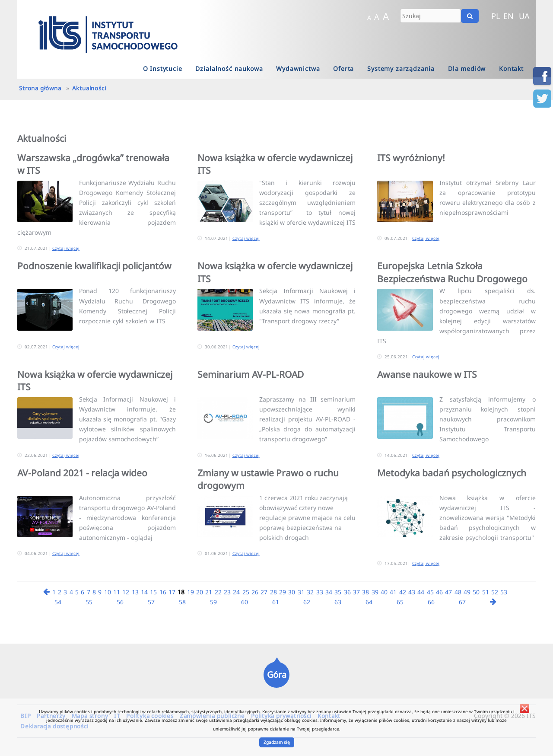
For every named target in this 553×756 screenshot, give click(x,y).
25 (246, 592)
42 (403, 592)
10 (108, 592)
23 (227, 592)
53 (504, 592)
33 (320, 592)
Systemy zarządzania (401, 69)
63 (338, 602)
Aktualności (89, 88)
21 (209, 592)
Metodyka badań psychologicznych (452, 473)
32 (310, 592)
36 (347, 592)
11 (117, 592)
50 (476, 592)
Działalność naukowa (229, 69)
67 (462, 602)
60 (245, 602)
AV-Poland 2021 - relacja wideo (82, 473)
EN (509, 16)
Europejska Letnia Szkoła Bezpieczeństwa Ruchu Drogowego (452, 272)
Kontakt (511, 69)
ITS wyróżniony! (411, 158)
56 (120, 602)
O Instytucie (163, 69)
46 (439, 592)
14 (144, 592)
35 (338, 592)
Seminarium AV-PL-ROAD (251, 374)
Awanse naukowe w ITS (427, 374)
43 (412, 592)
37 (356, 592)
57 (151, 602)
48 (458, 592)
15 (153, 592)
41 (393, 592)
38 (365, 592)
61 (276, 602)
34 (329, 592)
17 (172, 592)
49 (467, 592)
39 (375, 592)
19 (191, 592)
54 (58, 602)
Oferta (343, 69)
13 (135, 592)
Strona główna (40, 88)
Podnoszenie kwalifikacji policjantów (94, 266)
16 (163, 592)
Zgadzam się (277, 742)
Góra (277, 675)
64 (369, 602)
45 (430, 592)
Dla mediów (467, 69)
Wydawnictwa (298, 69)
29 (283, 592)
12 (126, 592)
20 (200, 592)
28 (273, 592)
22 (218, 592)
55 (89, 602)
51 (486, 592)
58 (182, 602)
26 (255, 592)
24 (236, 592)
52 (495, 592)
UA (524, 16)
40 (384, 592)
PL (496, 16)
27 (264, 592)
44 (421, 592)
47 (448, 592)
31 (301, 592)
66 (431, 602)
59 (213, 602)
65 (400, 602)
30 (292, 592)
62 (307, 602)
